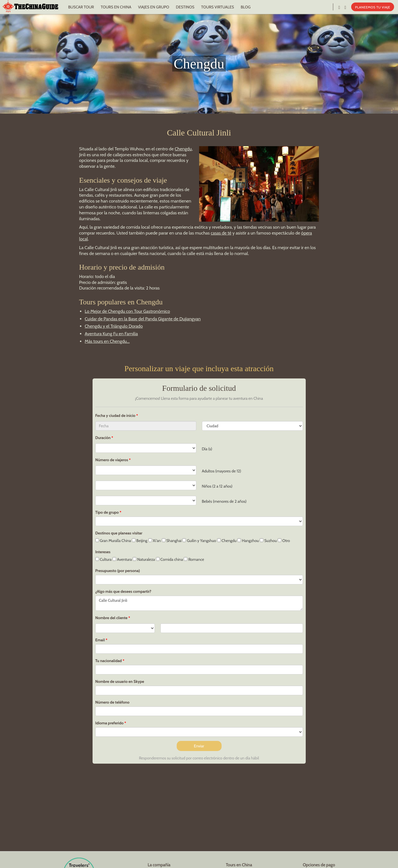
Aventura (122, 559)
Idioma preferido (110, 723)
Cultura (103, 559)
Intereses (103, 552)
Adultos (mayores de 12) (222, 471)
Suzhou (268, 541)
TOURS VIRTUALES (218, 7)
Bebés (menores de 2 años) (224, 501)
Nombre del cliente (111, 618)
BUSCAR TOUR (81, 7)
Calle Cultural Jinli (199, 603)
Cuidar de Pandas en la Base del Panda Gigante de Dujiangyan (143, 319)
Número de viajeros (112, 460)
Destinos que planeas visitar (119, 533)
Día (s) (207, 449)
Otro (284, 541)
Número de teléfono (112, 702)
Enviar (199, 746)
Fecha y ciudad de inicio (116, 415)
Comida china (170, 559)
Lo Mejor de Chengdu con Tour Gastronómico (127, 311)
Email (100, 640)
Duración (103, 438)
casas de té (221, 233)
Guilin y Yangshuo (199, 541)
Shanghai (172, 541)
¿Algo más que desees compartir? (123, 591)
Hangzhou (248, 541)
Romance (194, 559)
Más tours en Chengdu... (107, 341)
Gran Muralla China (113, 541)
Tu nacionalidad (109, 661)
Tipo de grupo (107, 512)
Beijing (140, 541)
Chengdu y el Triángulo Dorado (114, 326)
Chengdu (183, 149)
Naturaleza (144, 559)
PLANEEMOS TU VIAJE (373, 7)
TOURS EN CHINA (116, 7)
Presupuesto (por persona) (118, 571)
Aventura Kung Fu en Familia (111, 334)
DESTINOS (185, 7)
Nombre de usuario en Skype (120, 681)
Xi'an (155, 541)
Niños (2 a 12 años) (217, 486)
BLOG (246, 7)
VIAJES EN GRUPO (154, 7)
